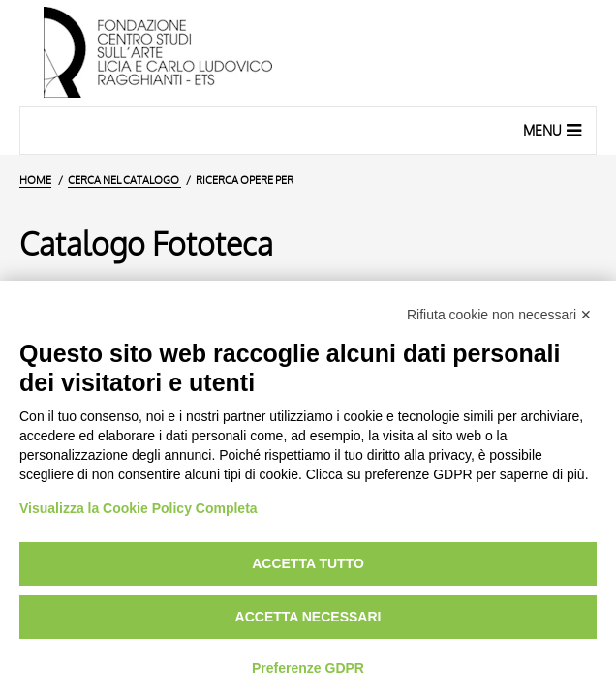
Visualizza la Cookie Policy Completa (139, 508)
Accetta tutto (308, 563)
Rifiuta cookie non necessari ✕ (499, 315)
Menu (554, 130)
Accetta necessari (308, 617)
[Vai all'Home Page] (308, 53)
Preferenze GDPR (308, 668)
